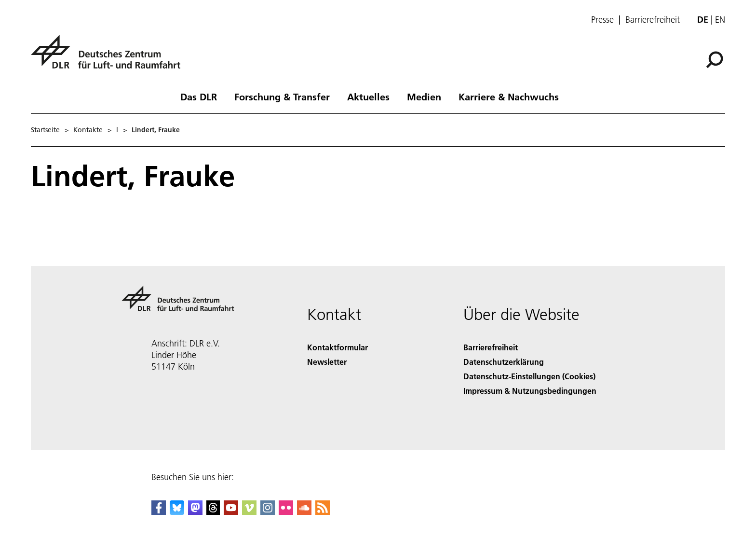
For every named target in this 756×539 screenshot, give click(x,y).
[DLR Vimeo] (249, 512)
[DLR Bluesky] (177, 512)
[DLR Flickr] (286, 512)
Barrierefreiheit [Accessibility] (491, 347)
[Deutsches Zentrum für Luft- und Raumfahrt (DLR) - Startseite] (109, 57)
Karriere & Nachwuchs (509, 97)
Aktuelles (368, 97)
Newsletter (327, 362)
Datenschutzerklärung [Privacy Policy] (504, 362)
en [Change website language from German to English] (720, 20)
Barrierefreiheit (653, 20)
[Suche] (715, 60)
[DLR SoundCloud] (304, 512)
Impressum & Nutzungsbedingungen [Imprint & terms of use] (530, 391)
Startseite (45, 130)
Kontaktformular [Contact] (337, 347)
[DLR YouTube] (231, 512)
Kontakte (88, 130)
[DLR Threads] (213, 512)
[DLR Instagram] (268, 512)
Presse (602, 20)
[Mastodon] (195, 512)
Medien (424, 97)
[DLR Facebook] (159, 512)
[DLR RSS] (323, 512)
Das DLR (199, 97)
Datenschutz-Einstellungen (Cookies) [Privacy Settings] (529, 376)
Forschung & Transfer (282, 97)
